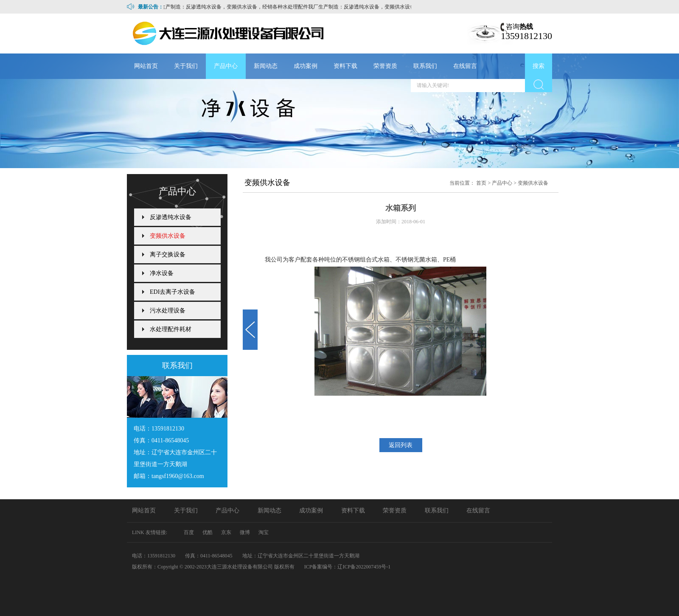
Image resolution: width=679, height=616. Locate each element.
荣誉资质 (385, 66)
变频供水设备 (533, 183)
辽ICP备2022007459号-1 (364, 567)
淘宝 (264, 532)
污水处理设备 (168, 311)
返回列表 (401, 445)
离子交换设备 (168, 255)
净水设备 (162, 273)
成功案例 (306, 66)
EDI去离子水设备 (173, 292)
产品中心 (226, 66)
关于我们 (186, 66)
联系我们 (425, 66)
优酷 (208, 532)
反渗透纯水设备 (171, 217)
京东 (226, 532)
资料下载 (345, 66)
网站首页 (146, 66)
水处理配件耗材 (171, 329)
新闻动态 (266, 66)
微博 (245, 532)
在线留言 (465, 66)
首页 (481, 183)
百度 (189, 532)
